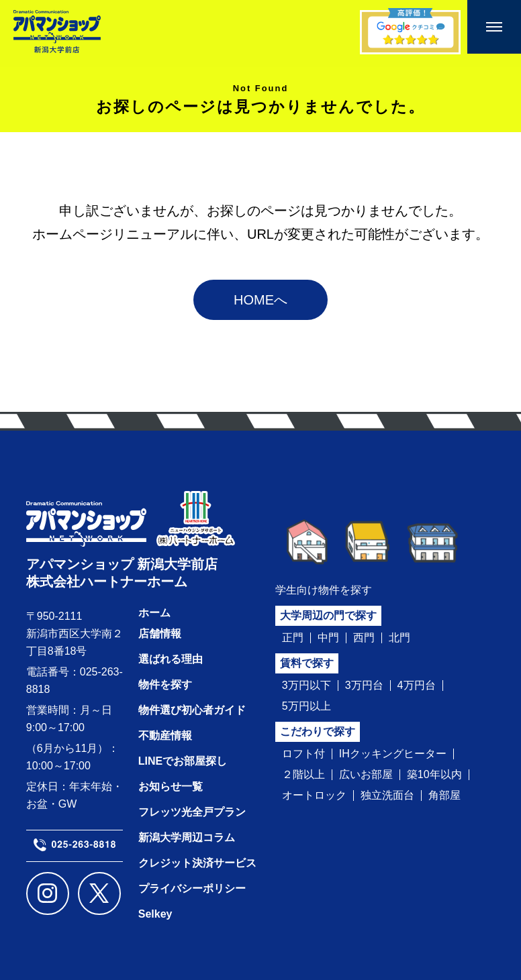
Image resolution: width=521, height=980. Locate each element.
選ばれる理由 (171, 659)
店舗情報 (160, 634)
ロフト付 (303, 754)
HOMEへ (260, 300)
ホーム (154, 613)
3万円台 (364, 686)
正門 (293, 638)
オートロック (314, 796)
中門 (328, 638)
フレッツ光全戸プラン (192, 812)
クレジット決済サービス (197, 863)
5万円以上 (306, 706)
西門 (364, 638)
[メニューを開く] (494, 27)
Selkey (155, 914)
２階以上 (303, 775)
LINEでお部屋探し (183, 761)
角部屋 (444, 796)
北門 (399, 638)
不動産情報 (165, 736)
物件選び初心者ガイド (192, 710)
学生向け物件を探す (324, 590)
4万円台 (417, 686)
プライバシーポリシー (192, 888)
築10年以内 (434, 775)
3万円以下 (306, 686)
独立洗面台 (387, 796)
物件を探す (165, 685)
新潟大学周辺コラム (187, 837)
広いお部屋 (366, 775)
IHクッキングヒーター (393, 754)
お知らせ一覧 (171, 786)
